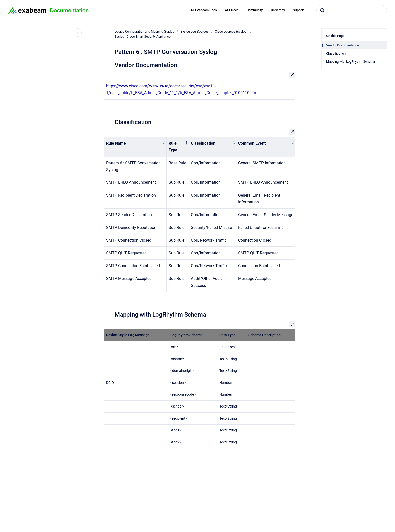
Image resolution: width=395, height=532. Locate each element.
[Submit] (322, 10)
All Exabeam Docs (204, 10)
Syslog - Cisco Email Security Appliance (143, 36)
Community (255, 10)
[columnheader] (135, 147)
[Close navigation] (78, 33)
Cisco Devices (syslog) (231, 31)
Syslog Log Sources (194, 31)
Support (299, 10)
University (278, 10)
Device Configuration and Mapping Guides (144, 31)
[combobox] (352, 10)
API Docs (232, 10)
